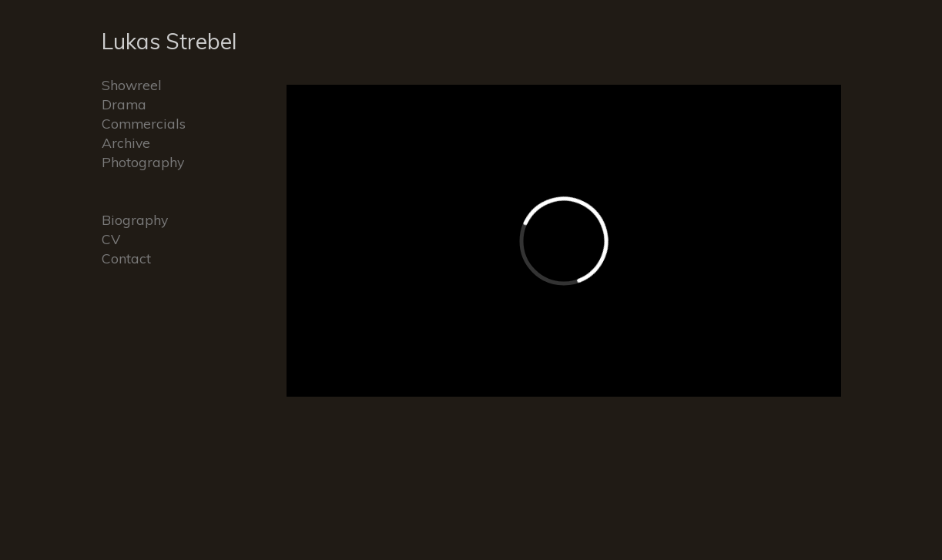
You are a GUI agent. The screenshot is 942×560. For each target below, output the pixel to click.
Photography (143, 162)
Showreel (132, 85)
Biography (135, 220)
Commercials (144, 123)
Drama (124, 104)
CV (111, 239)
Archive (126, 143)
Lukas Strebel (169, 41)
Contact (126, 258)
